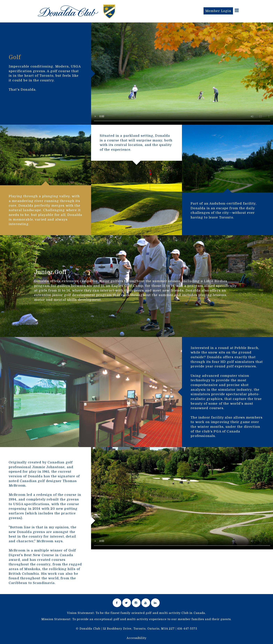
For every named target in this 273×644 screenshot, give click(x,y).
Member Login (218, 11)
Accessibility (136, 638)
